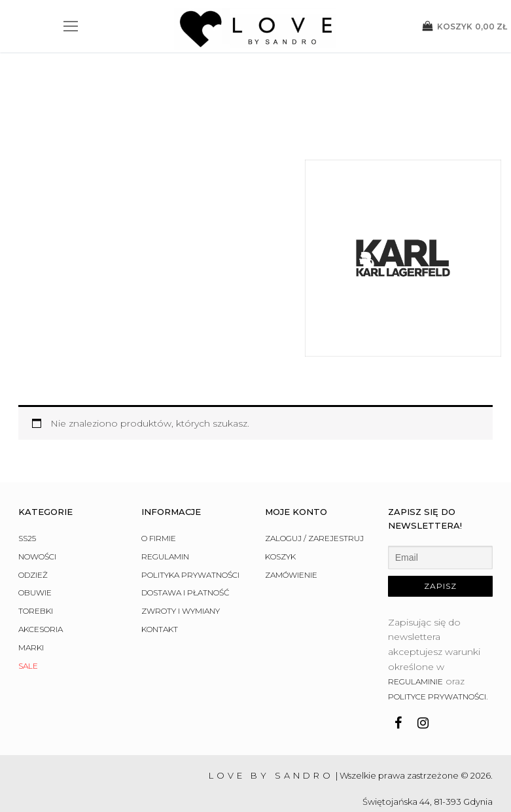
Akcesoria (41, 531)
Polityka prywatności (190, 476)
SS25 (27, 440)
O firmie (159, 440)
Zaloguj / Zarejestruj (314, 440)
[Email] (440, 459)
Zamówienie (291, 476)
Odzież (33, 476)
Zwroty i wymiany (181, 513)
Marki (31, 549)
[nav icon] (71, 26)
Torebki (36, 513)
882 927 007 (467, 716)
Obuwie (35, 494)
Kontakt (160, 531)
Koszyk (280, 458)
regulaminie (415, 583)
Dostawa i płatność (185, 494)
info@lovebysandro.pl (446, 730)
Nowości (37, 458)
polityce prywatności (437, 598)
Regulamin (165, 458)
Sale (28, 567)
